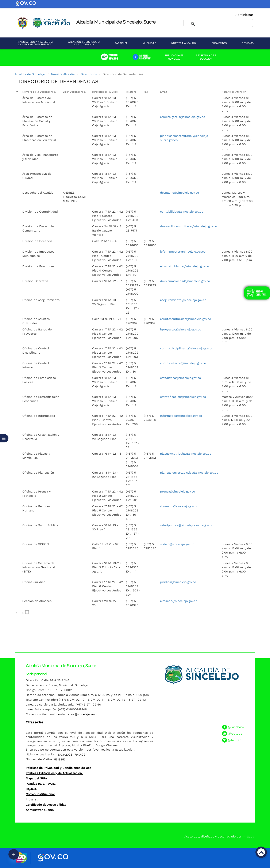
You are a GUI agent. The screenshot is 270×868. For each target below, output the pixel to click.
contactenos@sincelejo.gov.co (78, 714)
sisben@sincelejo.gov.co (177, 544)
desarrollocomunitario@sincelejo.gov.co (188, 226)
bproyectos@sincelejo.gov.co (181, 329)
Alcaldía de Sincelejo (30, 74)
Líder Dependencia (74, 92)
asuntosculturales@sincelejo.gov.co (186, 319)
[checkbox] (18, 92)
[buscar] (213, 24)
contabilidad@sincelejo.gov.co (182, 212)
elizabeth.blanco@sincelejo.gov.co (184, 266)
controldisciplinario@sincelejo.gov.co (187, 348)
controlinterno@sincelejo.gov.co (183, 363)
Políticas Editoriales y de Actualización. (54, 773)
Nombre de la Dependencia (39, 92)
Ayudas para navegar (42, 784)
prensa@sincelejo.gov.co (178, 491)
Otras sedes (34, 722)
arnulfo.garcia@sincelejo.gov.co (183, 117)
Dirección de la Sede (105, 92)
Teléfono (131, 92)
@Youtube (235, 734)
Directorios (89, 74)
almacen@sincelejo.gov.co (179, 601)
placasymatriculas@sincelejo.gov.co (186, 454)
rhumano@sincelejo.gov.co (179, 506)
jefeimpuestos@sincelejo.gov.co (183, 252)
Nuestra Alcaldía (63, 74)
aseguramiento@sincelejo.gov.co (183, 300)
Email (164, 92)
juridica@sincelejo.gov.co (178, 582)
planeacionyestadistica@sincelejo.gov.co (189, 473)
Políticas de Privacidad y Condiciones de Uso (58, 768)
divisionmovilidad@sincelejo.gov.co (185, 281)
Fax (146, 92)
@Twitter (234, 740)
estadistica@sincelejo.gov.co (180, 378)
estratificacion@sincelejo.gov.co (183, 397)
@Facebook (236, 727)
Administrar (244, 15)
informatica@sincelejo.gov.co (181, 416)
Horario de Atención (234, 92)
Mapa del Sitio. (37, 778)
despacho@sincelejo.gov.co (180, 193)
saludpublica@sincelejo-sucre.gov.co (187, 525)
